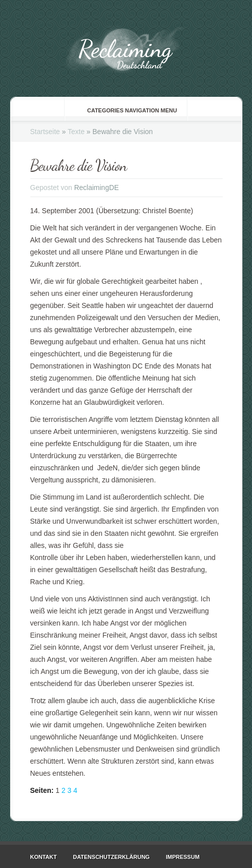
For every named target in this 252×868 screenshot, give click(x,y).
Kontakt (44, 857)
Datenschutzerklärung (111, 857)
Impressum (183, 857)
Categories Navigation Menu (125, 110)
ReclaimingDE (97, 188)
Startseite (45, 132)
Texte (76, 132)
